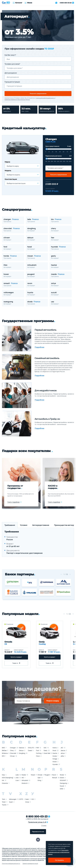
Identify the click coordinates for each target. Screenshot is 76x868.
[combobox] (22, 166)
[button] (61, 574)
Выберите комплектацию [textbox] (16, 183)
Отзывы (44, 825)
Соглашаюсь (59, 860)
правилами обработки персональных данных (17, 100)
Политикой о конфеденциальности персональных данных (59, 852)
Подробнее (39, 347)
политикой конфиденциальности (45, 98)
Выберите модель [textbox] (13, 175)
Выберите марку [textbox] (13, 166)
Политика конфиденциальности (11, 864)
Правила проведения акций (30, 864)
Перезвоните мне (38, 832)
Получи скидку (53, 701)
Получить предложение (38, 94)
